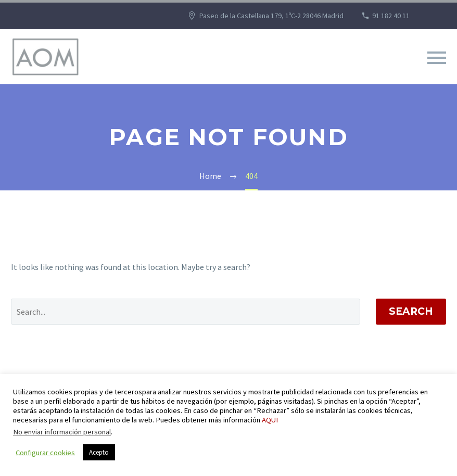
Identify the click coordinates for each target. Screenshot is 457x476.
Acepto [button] (99, 452)
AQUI (270, 420)
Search (411, 311)
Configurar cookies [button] (45, 453)
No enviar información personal (62, 432)
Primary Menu (437, 58)
